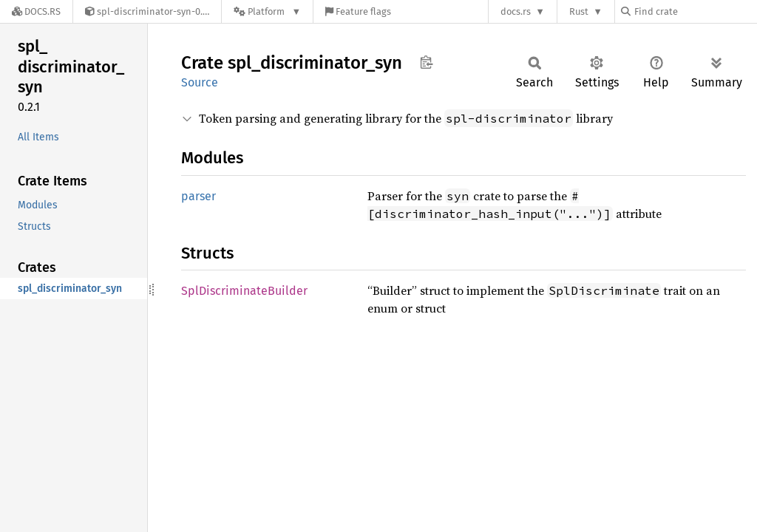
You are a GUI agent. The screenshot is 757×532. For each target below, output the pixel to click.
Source (200, 82)
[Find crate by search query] (695, 11)
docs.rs (516, 11)
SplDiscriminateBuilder (244, 291)
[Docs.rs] (36, 11)
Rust (579, 11)
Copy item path (426, 62)
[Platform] (267, 11)
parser (198, 196)
